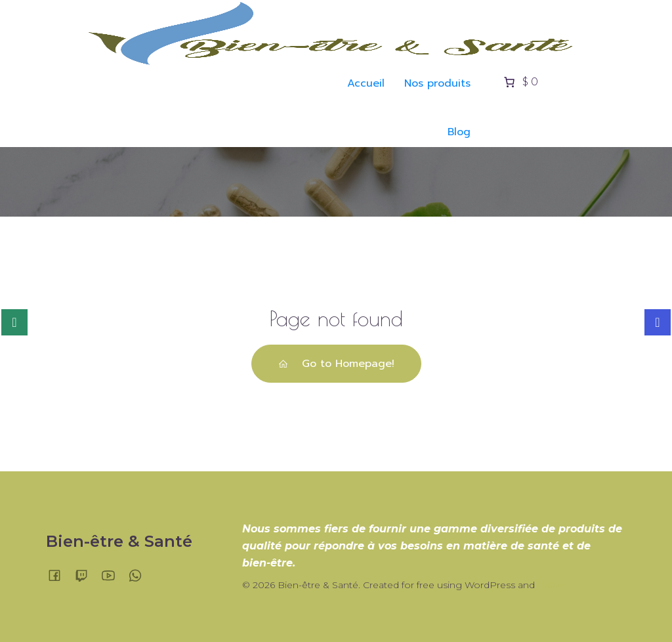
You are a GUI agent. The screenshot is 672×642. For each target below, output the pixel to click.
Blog (459, 132)
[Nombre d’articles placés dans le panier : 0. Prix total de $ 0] (520, 82)
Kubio (551, 585)
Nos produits (437, 83)
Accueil (366, 83)
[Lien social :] (59, 575)
